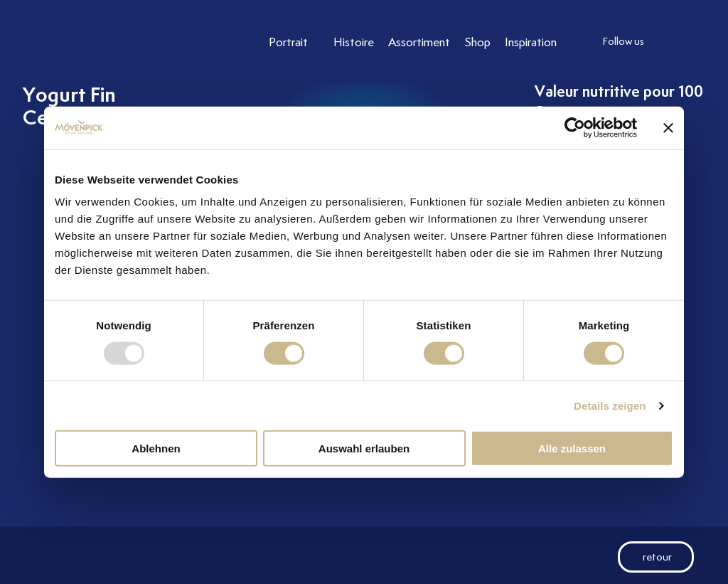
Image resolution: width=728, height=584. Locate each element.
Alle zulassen (572, 448)
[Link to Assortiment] (419, 42)
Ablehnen (156, 448)
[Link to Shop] (477, 42)
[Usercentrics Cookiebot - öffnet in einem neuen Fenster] (575, 127)
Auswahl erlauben (364, 448)
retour (645, 557)
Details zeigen (610, 405)
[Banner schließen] (668, 127)
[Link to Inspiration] (531, 42)
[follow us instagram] (673, 42)
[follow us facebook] (702, 42)
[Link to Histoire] (354, 42)
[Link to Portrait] (294, 42)
